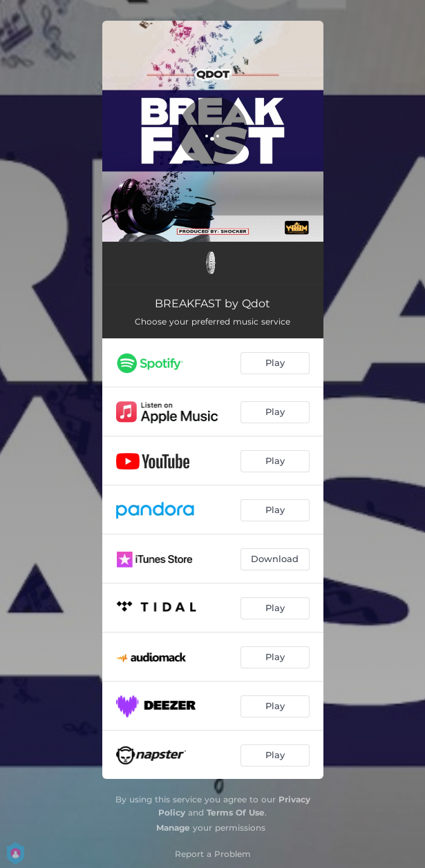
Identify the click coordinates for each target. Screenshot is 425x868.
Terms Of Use (236, 812)
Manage (173, 828)
